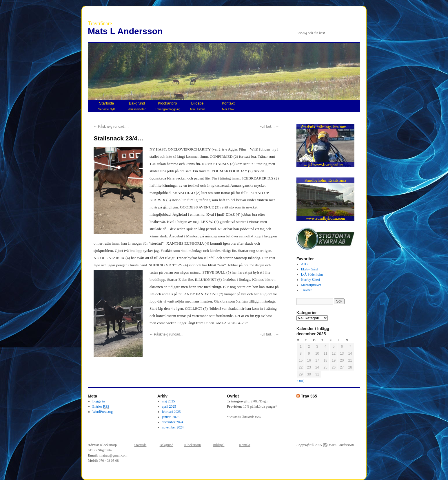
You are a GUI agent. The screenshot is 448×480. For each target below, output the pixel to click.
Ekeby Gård (309, 269)
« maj (300, 380)
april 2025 (169, 406)
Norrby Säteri (311, 280)
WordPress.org (103, 412)
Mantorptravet (311, 285)
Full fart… (269, 127)
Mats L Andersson (125, 31)
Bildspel (198, 106)
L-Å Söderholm (312, 274)
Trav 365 (309, 396)
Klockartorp (168, 106)
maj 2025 (169, 401)
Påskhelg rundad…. (111, 127)
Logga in (99, 401)
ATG (304, 264)
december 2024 (173, 422)
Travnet (306, 290)
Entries (101, 407)
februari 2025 (171, 412)
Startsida (106, 106)
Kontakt (228, 106)
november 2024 (173, 427)
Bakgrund (137, 106)
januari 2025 (171, 417)
